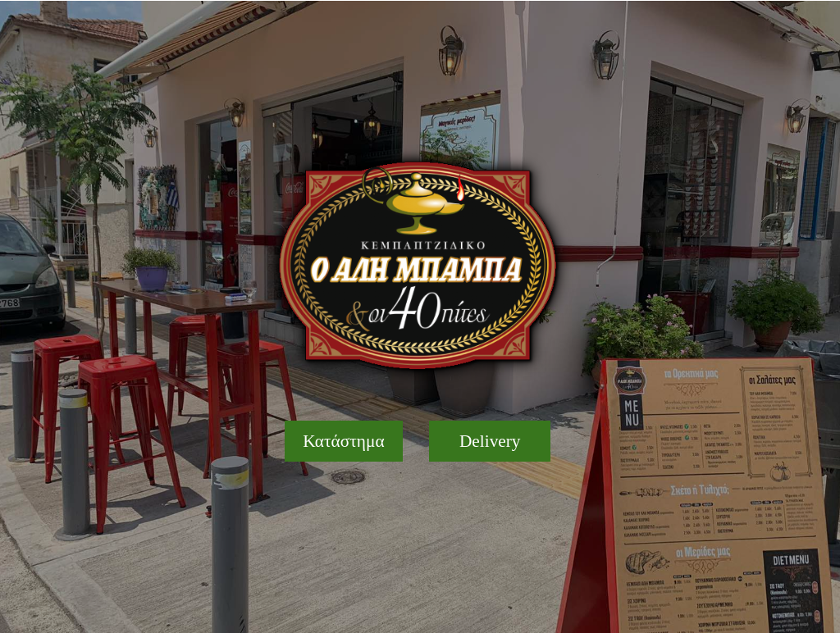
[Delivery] (490, 441)
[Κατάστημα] (344, 441)
